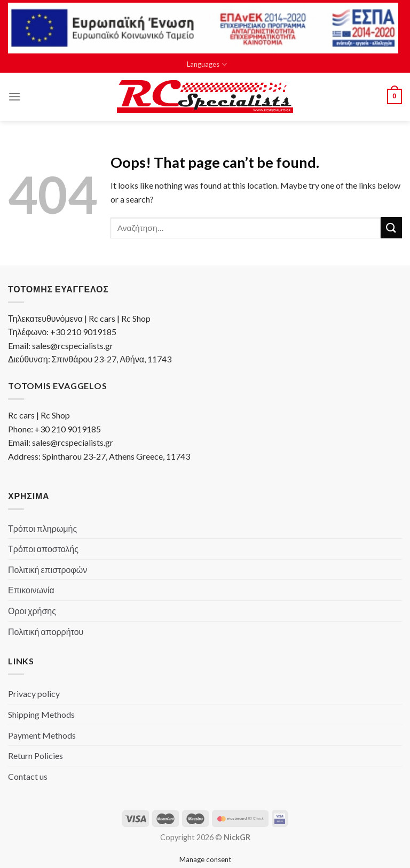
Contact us (28, 776)
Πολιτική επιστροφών (48, 569)
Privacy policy (34, 693)
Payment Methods (42, 735)
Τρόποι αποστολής (43, 549)
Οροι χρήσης (32, 611)
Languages (207, 64)
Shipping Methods (41, 714)
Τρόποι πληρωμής (42, 528)
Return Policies (36, 755)
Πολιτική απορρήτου (46, 631)
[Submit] (391, 227)
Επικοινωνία (31, 590)
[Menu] (14, 96)
